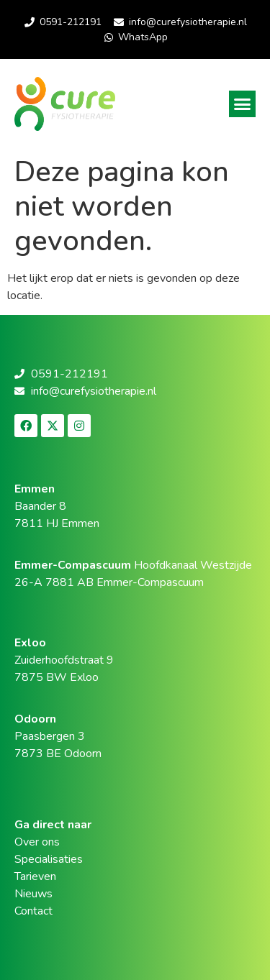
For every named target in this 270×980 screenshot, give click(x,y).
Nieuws (33, 894)
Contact (33, 911)
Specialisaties (49, 859)
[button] (243, 104)
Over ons (37, 842)
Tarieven (35, 876)
